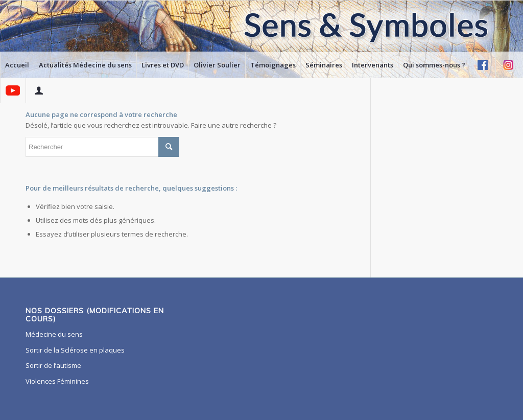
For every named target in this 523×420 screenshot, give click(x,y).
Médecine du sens (54, 334)
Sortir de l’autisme (53, 365)
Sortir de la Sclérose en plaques (75, 350)
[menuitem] (17, 65)
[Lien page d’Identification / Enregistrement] (38, 90)
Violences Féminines (57, 381)
